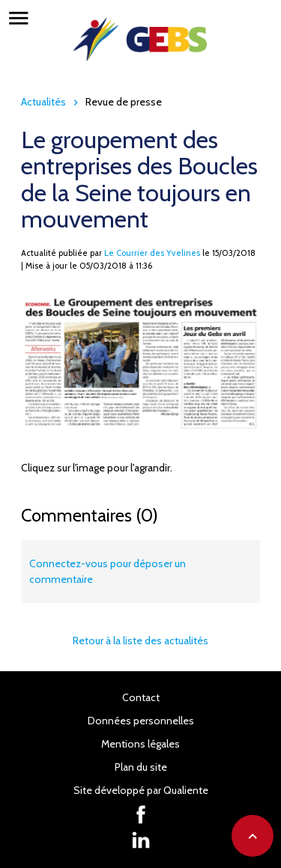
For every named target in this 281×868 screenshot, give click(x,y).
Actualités (43, 102)
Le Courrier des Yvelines (152, 253)
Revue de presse (124, 102)
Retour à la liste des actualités (140, 641)
